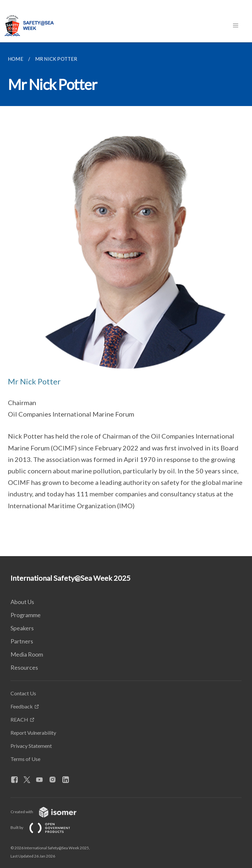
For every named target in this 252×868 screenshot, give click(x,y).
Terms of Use (25, 759)
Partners (22, 641)
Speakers (22, 628)
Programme (26, 615)
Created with (49, 812)
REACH (19, 719)
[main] (126, 299)
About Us (22, 602)
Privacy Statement (31, 746)
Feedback (22, 706)
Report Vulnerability (33, 733)
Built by (46, 827)
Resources (24, 667)
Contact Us (23, 693)
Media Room (27, 654)
